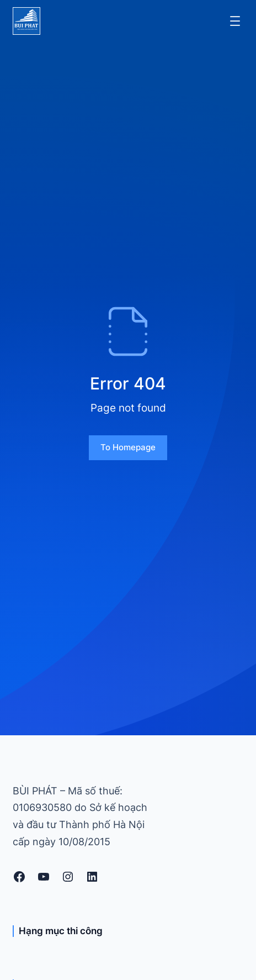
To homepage (128, 447)
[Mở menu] (235, 21)
